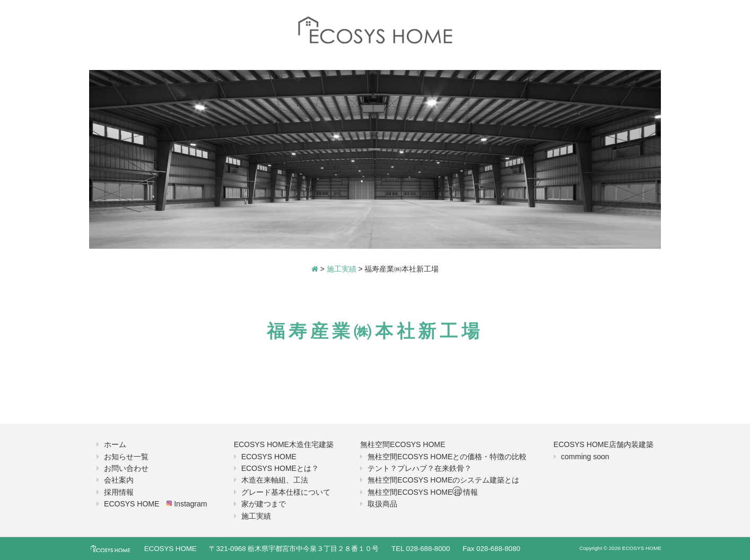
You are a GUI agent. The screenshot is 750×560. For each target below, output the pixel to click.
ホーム (115, 444)
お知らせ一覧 (126, 457)
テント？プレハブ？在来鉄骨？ (420, 468)
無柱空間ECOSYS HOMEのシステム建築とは (443, 480)
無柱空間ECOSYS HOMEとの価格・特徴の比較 (447, 457)
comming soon (585, 457)
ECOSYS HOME (269, 457)
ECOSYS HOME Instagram (155, 504)
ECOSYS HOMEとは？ (280, 468)
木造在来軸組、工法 (275, 480)
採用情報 (119, 492)
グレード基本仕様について (286, 492)
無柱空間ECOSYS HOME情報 (423, 492)
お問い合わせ (126, 468)
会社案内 (119, 480)
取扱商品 (382, 504)
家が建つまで (264, 504)
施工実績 (256, 516)
